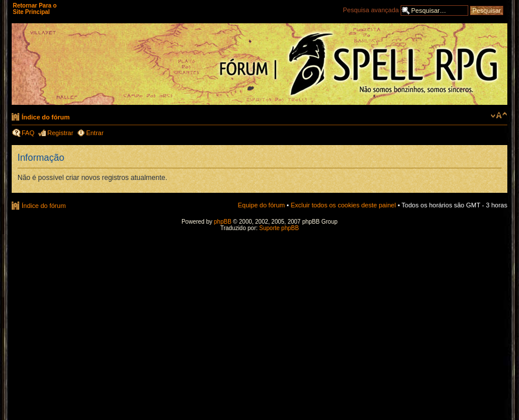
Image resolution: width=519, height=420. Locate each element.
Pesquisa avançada (371, 10)
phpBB (223, 222)
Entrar (95, 133)
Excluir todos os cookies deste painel (343, 205)
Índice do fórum (46, 117)
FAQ (28, 133)
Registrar (60, 133)
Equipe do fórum (262, 205)
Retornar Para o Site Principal (35, 9)
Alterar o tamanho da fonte (499, 115)
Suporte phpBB (279, 228)
